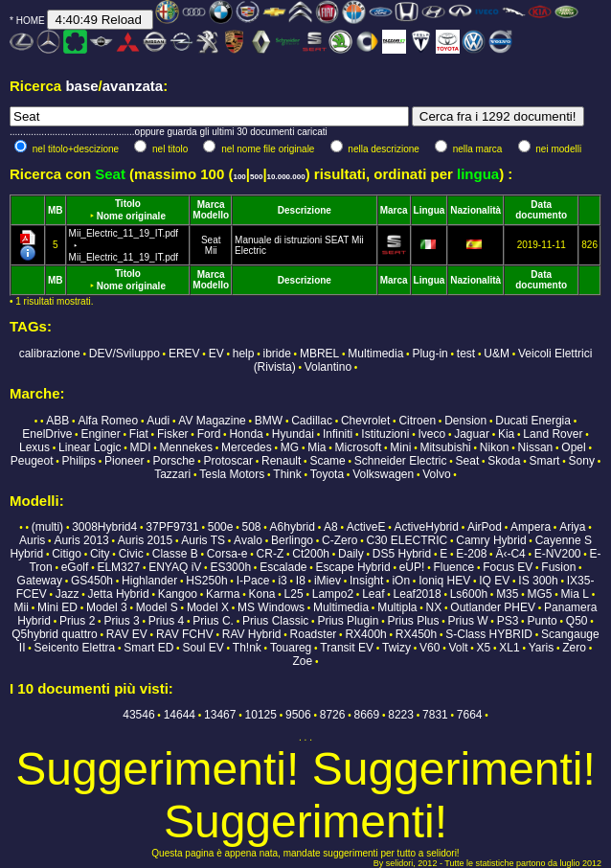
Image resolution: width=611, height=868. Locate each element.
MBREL (319, 354)
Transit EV (347, 648)
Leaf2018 (418, 594)
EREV (184, 354)
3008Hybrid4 (104, 527)
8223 (401, 715)
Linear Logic (90, 447)
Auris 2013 (81, 540)
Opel (573, 447)
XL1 (509, 648)
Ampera (531, 527)
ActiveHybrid (427, 527)
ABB (57, 421)
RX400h (365, 634)
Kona (262, 594)
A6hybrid (293, 527)
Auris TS (203, 540)
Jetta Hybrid (119, 594)
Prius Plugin (348, 621)
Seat (211, 240)
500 (256, 177)
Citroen (417, 421)
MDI (141, 447)
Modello (211, 215)
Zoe (303, 661)
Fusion (558, 567)
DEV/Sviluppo (124, 354)
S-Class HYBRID (489, 634)
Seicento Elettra (75, 648)
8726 (333, 715)
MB (56, 210)
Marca (211, 205)
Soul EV (203, 648)
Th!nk (247, 648)
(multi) (47, 527)
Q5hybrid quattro (54, 634)
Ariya (572, 527)
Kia (506, 434)
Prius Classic (275, 621)
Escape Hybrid (353, 567)
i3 (282, 581)
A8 (331, 527)
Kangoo (178, 594)
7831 (435, 715)
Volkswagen (383, 474)
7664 (470, 715)
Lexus (34, 447)
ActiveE (366, 527)
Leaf (373, 594)
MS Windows (271, 607)
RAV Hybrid (252, 634)
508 (252, 527)
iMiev (328, 581)
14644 (180, 715)
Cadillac (312, 421)
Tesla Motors (232, 474)
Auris (32, 540)
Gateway (40, 581)
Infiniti (338, 434)
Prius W (468, 621)
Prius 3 (121, 621)
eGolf (75, 567)
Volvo (436, 474)
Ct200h (311, 554)
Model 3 (107, 607)
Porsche (173, 461)
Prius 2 (77, 621)
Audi (158, 421)
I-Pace (253, 581)
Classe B (175, 554)
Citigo (67, 554)
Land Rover (553, 434)
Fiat (139, 434)
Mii (211, 251)
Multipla (397, 607)
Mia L (575, 594)
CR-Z (271, 554)
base (81, 86)
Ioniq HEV (444, 581)
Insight (366, 581)
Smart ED (148, 648)
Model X (208, 607)
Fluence (453, 567)
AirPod (485, 527)
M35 (507, 594)
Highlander (149, 581)
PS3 (508, 621)
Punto (542, 621)
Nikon (495, 447)
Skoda (504, 461)
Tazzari (172, 474)
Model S (157, 607)
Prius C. (213, 621)
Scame (327, 461)
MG (290, 447)
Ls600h (469, 594)
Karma (223, 594)
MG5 (540, 594)
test (466, 354)
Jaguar (472, 434)
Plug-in (430, 354)
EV (216, 354)
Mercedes (247, 447)
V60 (430, 648)
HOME (31, 21)
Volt (458, 648)
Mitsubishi (445, 447)
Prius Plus (413, 621)
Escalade (283, 567)
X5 (484, 648)
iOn (401, 581)
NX (434, 607)
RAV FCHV (185, 634)
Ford (209, 434)
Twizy (396, 648)
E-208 (471, 554)
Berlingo (292, 540)
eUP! (412, 567)
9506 (298, 715)
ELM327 (118, 567)
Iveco (431, 434)
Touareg (291, 648)
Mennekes (186, 447)
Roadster (314, 634)
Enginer (100, 434)
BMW (269, 421)
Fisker (173, 434)
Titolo (128, 204)
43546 (138, 715)
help (244, 354)
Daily (351, 554)
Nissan (536, 447)
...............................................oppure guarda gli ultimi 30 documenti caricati (169, 132)
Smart (544, 461)
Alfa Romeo (108, 421)
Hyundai (293, 434)
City (100, 554)
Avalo (248, 540)
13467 (220, 715)
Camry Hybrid (491, 540)
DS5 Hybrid (402, 554)
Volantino (328, 367)
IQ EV (494, 581)
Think (287, 474)
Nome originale (131, 216)
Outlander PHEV (493, 607)
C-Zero (339, 540)
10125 (261, 715)
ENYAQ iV (175, 567)
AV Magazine (212, 421)
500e (221, 527)
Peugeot (32, 461)
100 (239, 177)
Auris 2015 (145, 540)
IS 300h (538, 581)
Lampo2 (333, 594)
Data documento (541, 210)
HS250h (206, 581)
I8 (301, 581)
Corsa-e (227, 554)
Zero (574, 648)
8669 (367, 715)
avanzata (133, 86)
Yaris (541, 648)
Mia (317, 447)
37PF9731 (172, 527)
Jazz (68, 594)
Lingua (430, 210)
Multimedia (375, 354)
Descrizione (305, 210)
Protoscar (228, 461)
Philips (79, 461)
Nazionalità (475, 210)
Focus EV (508, 567)
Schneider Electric (401, 461)
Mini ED (57, 607)
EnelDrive (47, 434)
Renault (281, 461)
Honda (246, 434)
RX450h (416, 634)
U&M (497, 354)
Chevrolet (365, 421)
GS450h (92, 581)
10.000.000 (286, 177)
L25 (294, 594)
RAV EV (127, 634)
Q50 (577, 621)
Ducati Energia (533, 421)
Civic (131, 554)
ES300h (230, 567)
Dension (465, 421)
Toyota (327, 474)
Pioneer (124, 461)
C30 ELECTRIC (407, 540)
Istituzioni (385, 434)
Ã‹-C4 (510, 554)
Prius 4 (166, 621)
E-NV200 (558, 554)
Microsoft (359, 447)
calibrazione (50, 354)
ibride (276, 354)
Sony (582, 461)
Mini (400, 447)
